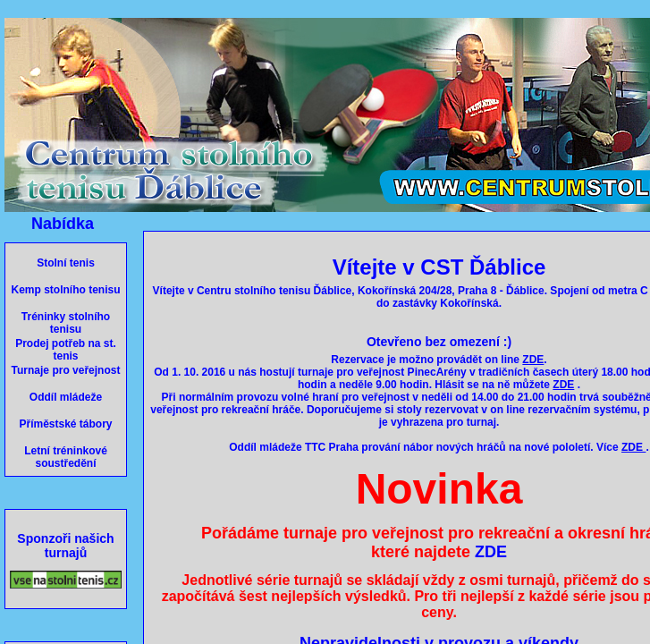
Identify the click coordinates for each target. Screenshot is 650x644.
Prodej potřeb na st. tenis (66, 350)
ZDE (491, 552)
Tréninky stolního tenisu (66, 323)
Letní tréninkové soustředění (66, 457)
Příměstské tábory (65, 424)
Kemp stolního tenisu (65, 290)
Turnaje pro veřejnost (66, 370)
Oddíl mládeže (66, 397)
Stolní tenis (66, 263)
